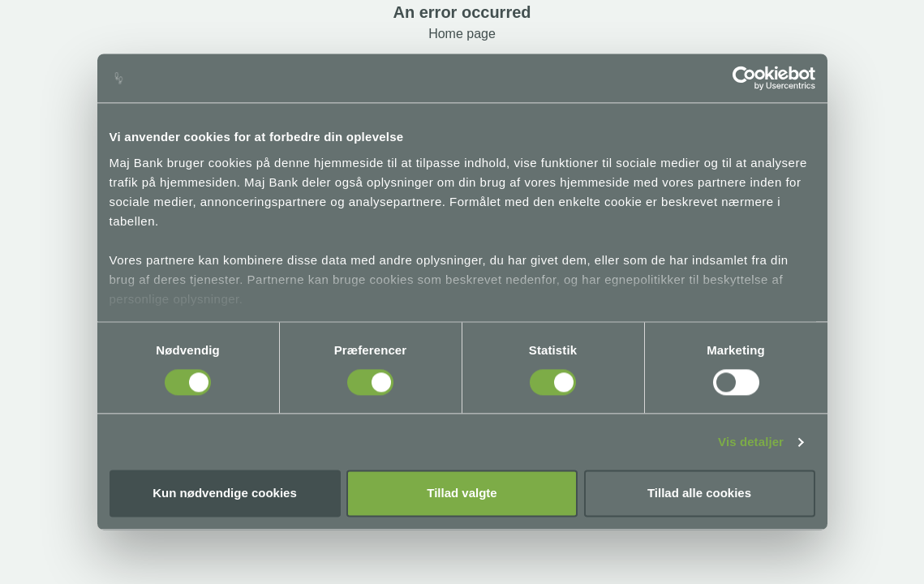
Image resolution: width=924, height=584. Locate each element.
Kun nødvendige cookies (225, 494)
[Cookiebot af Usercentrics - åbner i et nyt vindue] (744, 78)
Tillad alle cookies (699, 494)
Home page (462, 34)
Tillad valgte (462, 494)
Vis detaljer (751, 442)
